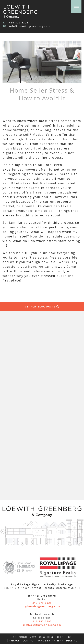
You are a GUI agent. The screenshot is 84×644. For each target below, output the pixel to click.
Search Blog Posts (42, 307)
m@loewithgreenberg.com (42, 625)
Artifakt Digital (64, 641)
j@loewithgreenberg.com (42, 606)
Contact (29, 641)
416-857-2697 (42, 621)
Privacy (14, 641)
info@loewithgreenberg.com (27, 26)
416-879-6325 (16, 23)
